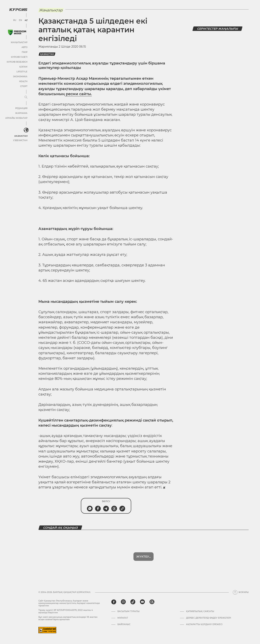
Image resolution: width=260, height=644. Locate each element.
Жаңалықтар (19, 42)
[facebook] (114, 602)
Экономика (20, 77)
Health (23, 81)
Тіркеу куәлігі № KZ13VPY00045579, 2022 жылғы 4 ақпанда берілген (66, 611)
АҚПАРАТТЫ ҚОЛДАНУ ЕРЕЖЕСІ (204, 624)
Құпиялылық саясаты (200, 611)
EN (20, 20)
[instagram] (123, 602)
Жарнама (21, 113)
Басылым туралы (128, 611)
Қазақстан (47, 54)
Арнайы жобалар (16, 118)
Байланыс (124, 624)
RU (15, 20)
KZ (26, 20)
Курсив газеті (19, 57)
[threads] (152, 602)
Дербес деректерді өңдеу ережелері (209, 618)
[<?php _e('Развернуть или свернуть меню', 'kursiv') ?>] (26, 130)
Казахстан (21, 136)
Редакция (21, 108)
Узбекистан (20, 140)
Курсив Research (17, 62)
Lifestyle (22, 72)
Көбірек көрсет (144, 557)
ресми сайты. (78, 94)
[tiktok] (133, 602)
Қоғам (23, 67)
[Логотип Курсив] (18, 10)
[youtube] (142, 602)
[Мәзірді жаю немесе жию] (26, 97)
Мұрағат (123, 618)
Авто (24, 47)
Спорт (24, 86)
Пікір (25, 52)
